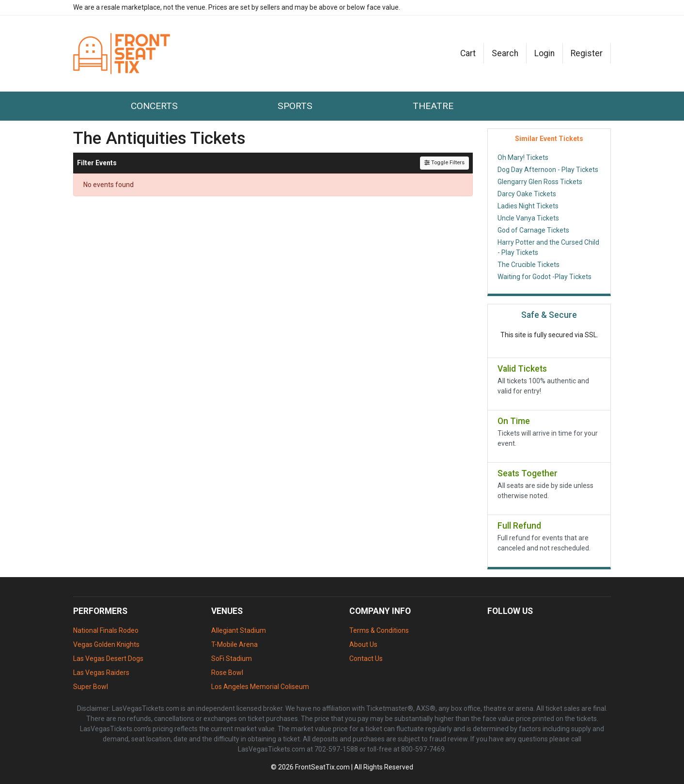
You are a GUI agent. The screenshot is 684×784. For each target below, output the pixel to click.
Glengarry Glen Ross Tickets (540, 182)
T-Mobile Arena (234, 644)
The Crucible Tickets (529, 265)
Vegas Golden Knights (106, 644)
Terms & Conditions (379, 630)
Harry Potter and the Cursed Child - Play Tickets (548, 247)
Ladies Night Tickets (528, 206)
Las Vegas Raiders (101, 673)
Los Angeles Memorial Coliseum (260, 687)
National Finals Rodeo (106, 630)
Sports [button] (295, 106)
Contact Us (366, 659)
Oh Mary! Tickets (523, 157)
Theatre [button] (433, 106)
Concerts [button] (154, 106)
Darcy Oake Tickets (527, 194)
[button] (505, 53)
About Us (363, 644)
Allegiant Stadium (239, 630)
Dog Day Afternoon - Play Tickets (548, 170)
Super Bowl (91, 687)
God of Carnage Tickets (533, 230)
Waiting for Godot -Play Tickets (544, 277)
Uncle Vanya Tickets (528, 218)
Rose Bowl (227, 673)
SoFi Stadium (232, 659)
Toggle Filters (444, 163)
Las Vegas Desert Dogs (108, 659)
